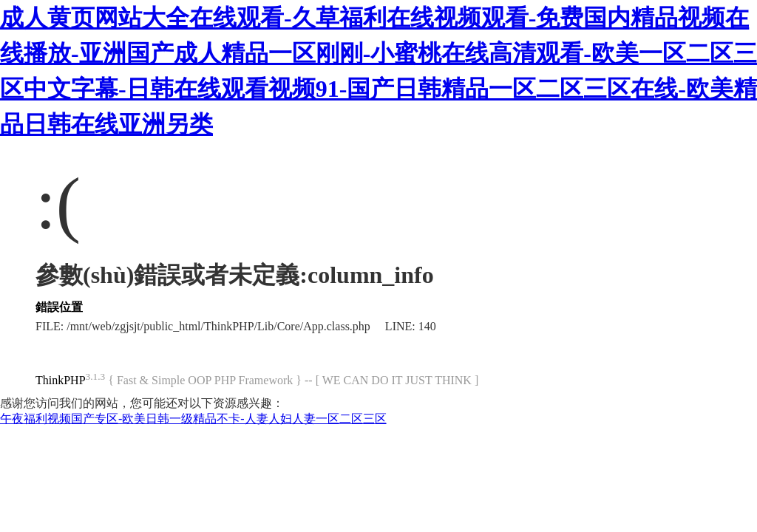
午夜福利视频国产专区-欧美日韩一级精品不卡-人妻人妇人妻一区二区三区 (193, 419)
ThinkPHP (61, 380)
